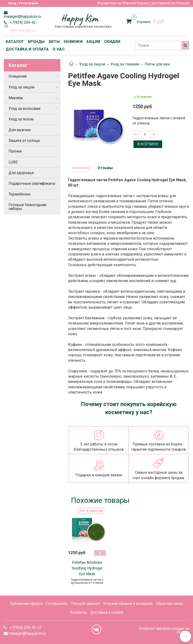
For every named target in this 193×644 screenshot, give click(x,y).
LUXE (13, 162)
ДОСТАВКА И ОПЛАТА (27, 49)
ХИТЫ (54, 42)
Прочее (15, 151)
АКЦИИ (93, 42)
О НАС (59, 49)
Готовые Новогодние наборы (28, 207)
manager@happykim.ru (22, 16)
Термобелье (19, 194)
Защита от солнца (24, 141)
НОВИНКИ (73, 42)
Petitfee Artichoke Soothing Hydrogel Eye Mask (87, 568)
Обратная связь (169, 604)
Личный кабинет (85, 604)
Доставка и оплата (107, 612)
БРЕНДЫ (36, 42)
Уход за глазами (125, 64)
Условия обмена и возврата (128, 604)
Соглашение (57, 604)
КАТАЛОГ (15, 42)
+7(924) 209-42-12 (21, 24)
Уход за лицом (92, 64)
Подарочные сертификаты (32, 183)
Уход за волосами (24, 109)
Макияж (16, 98)
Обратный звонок (23, 30)
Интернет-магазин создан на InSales (164, 630)
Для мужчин (20, 130)
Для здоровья (21, 173)
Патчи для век (157, 64)
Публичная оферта (26, 604)
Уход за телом (21, 119)
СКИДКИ (112, 42)
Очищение (18, 76)
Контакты (79, 612)
